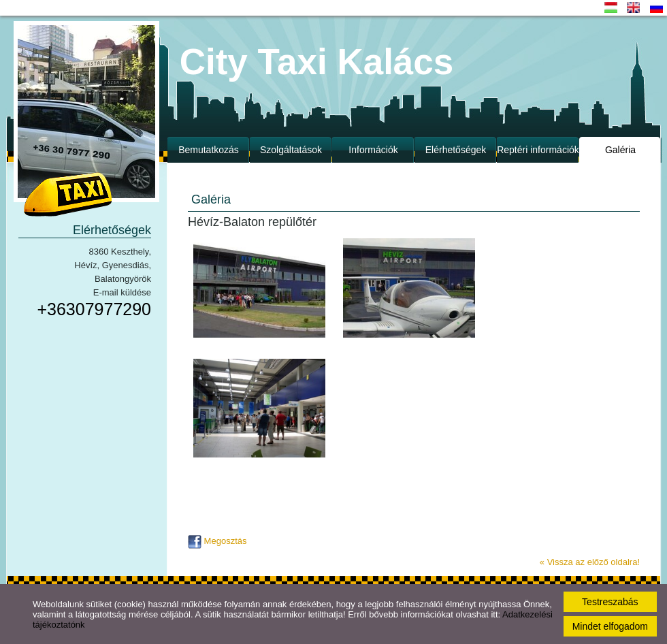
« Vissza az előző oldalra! (590, 562)
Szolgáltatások (291, 150)
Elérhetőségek (456, 150)
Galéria (620, 150)
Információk (373, 150)
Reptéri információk (538, 150)
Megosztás (217, 541)
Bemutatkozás (209, 150)
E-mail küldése (122, 292)
